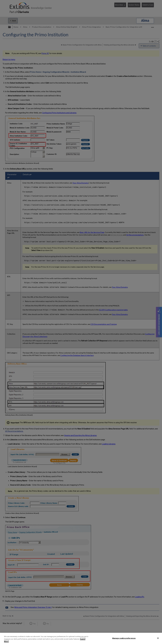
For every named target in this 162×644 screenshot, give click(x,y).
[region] (81, 638)
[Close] (158, 638)
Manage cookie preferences (124, 638)
